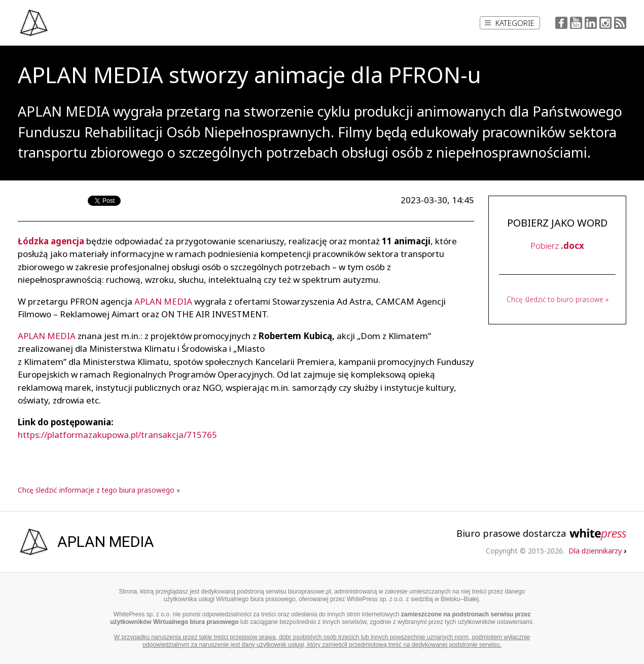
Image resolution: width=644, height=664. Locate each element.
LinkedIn (591, 23)
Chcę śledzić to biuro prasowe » (558, 299)
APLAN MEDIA (163, 301)
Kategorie (510, 23)
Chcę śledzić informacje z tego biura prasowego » (99, 490)
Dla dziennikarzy (597, 551)
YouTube (576, 23)
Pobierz (557, 246)
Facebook (561, 23)
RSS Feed (620, 23)
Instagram (605, 23)
